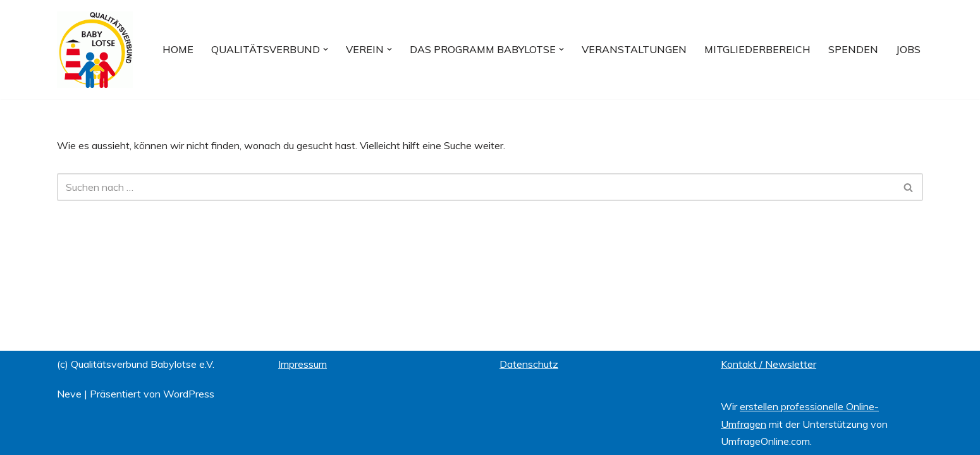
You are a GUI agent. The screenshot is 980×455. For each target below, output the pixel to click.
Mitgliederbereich (757, 49)
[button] (326, 49)
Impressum (303, 364)
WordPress (189, 394)
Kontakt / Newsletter (769, 364)
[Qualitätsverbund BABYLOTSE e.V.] (95, 50)
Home (178, 49)
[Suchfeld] (476, 187)
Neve (69, 394)
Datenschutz (529, 364)
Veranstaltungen (634, 49)
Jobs (908, 49)
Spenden (853, 49)
